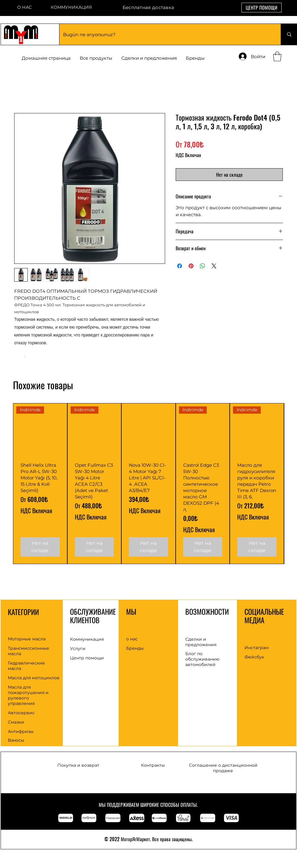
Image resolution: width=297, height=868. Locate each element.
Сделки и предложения (201, 642)
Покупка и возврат (78, 765)
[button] (195, 58)
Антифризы (21, 731)
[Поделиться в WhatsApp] (203, 266)
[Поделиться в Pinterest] (191, 266)
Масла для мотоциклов (34, 678)
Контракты (153, 765)
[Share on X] (214, 266)
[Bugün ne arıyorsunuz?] (166, 34)
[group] (148, 484)
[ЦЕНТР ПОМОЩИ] (262, 8)
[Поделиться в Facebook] (180, 266)
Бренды (135, 648)
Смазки (16, 722)
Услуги (78, 649)
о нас (132, 639)
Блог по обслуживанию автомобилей (202, 659)
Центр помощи (87, 658)
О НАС (24, 7)
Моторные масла (27, 639)
